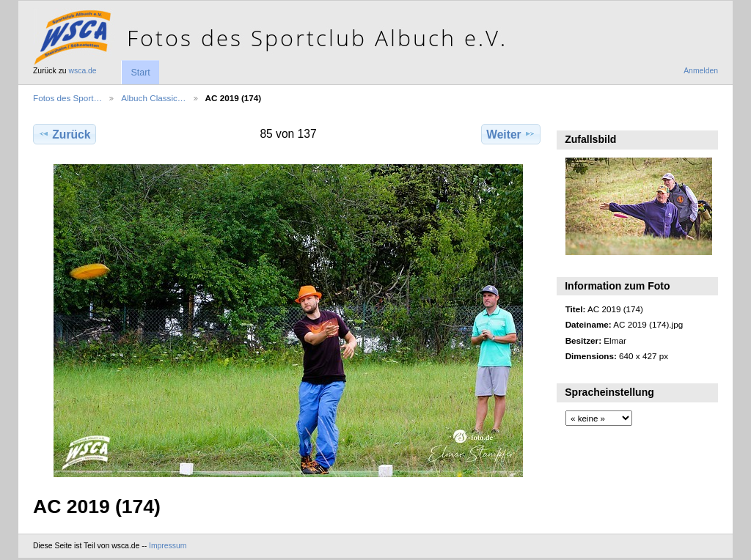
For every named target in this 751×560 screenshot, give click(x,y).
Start (140, 73)
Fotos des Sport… (67, 98)
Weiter (511, 134)
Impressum (168, 546)
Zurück (64, 134)
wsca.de (83, 71)
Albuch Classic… (153, 98)
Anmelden (701, 71)
